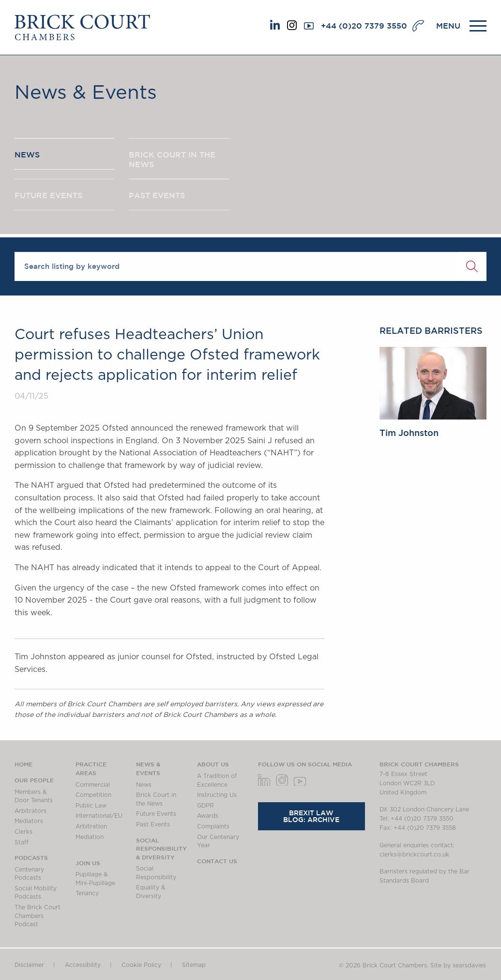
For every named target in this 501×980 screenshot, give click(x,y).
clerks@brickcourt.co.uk (414, 855)
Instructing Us (217, 795)
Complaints (213, 826)
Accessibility (83, 965)
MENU (448, 26)
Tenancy (87, 893)
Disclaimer (29, 965)
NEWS (27, 155)
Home (23, 764)
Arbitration (91, 826)
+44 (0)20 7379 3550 (364, 26)
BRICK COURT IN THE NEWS (172, 159)
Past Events (153, 824)
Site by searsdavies (458, 965)
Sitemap (194, 965)
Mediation (90, 837)
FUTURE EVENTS (48, 195)
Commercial (93, 785)
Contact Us (217, 861)
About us (213, 764)
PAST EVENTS (157, 195)
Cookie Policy (141, 965)
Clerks (23, 832)
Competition (93, 795)
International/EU (99, 816)
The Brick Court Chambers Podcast (38, 916)
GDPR (205, 806)
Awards (208, 816)
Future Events (156, 814)
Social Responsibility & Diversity (161, 848)
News (144, 785)
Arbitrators (30, 811)
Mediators (29, 821)
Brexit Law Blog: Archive (311, 816)
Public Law (91, 806)
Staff (22, 842)
